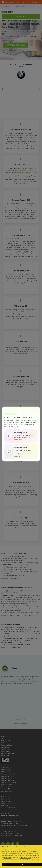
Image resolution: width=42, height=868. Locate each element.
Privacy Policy (7, 858)
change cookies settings (26, 858)
